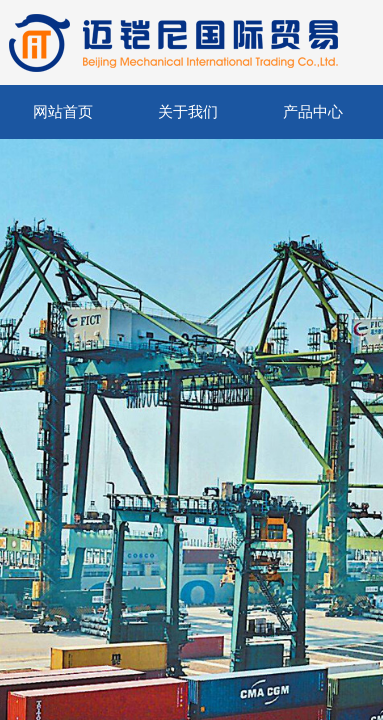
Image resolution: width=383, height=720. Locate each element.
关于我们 (188, 112)
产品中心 (313, 112)
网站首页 (63, 112)
